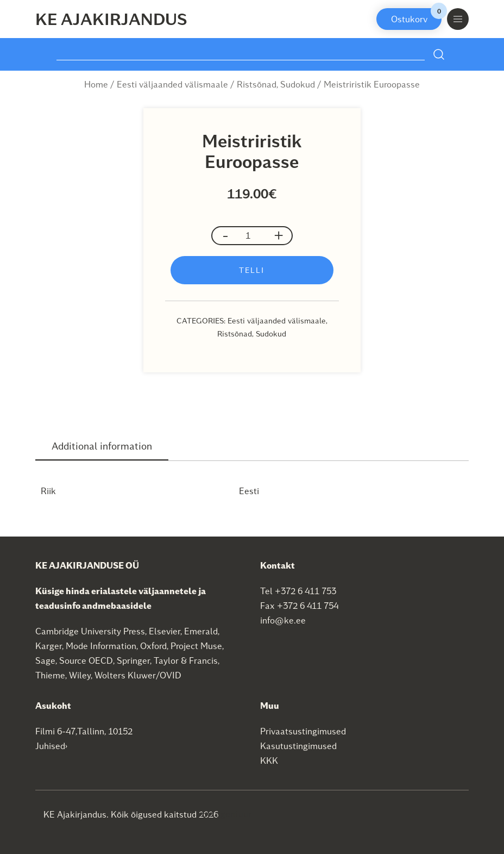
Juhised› (52, 746)
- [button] (225, 235)
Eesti (249, 491)
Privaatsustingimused (303, 731)
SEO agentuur (224, 814)
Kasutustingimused (298, 746)
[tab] (102, 446)
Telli (252, 270)
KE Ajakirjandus (111, 18)
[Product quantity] (252, 236)
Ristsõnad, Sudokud (276, 84)
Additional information (102, 445)
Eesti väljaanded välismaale (172, 84)
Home (96, 84)
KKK (269, 760)
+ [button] (279, 235)
